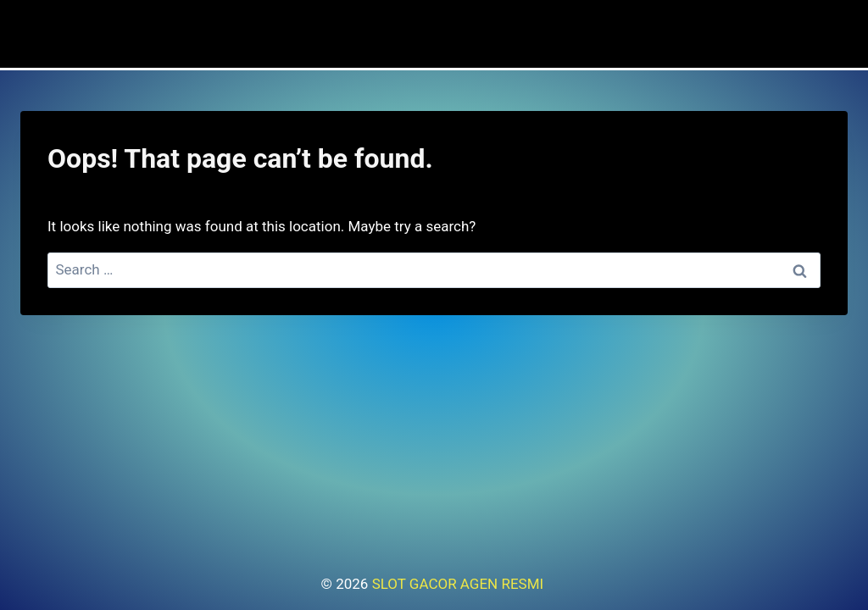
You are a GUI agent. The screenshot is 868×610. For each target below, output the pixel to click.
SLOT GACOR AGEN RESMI (460, 584)
